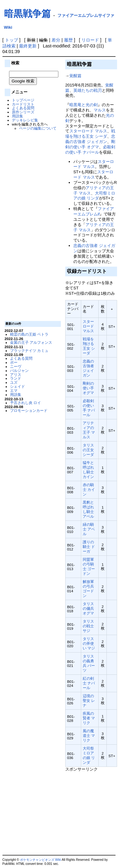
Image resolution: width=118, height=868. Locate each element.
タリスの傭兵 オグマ (88, 608)
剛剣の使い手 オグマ (90, 144)
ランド (16, 378)
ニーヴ (16, 366)
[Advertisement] (32, 225)
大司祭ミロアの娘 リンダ (94, 196)
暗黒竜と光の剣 (84, 105)
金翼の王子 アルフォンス (31, 342)
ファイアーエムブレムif (94, 211)
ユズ (14, 382)
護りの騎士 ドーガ (89, 547)
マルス (100, 110)
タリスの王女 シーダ (88, 450)
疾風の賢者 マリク (89, 718)
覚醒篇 (75, 76)
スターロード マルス (88, 131)
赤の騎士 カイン (89, 489)
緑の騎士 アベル (89, 529)
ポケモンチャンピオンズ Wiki (41, 860)
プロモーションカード (29, 410)
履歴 (68, 40)
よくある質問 (23, 108)
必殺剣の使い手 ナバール (90, 150)
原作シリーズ (23, 112)
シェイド (17, 386)
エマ (14, 390)
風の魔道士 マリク (89, 735)
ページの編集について (38, 128)
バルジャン (19, 370)
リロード (90, 40)
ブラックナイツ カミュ (29, 350)
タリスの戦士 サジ (88, 626)
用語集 (17, 116)
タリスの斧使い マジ (89, 643)
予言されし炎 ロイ (25, 403)
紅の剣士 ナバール (89, 683)
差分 (56, 40)
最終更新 (28, 46)
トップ (12, 40)
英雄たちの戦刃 (88, 90)
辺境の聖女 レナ (89, 700)
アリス (16, 375)
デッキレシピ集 (25, 120)
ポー (14, 362)
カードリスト (23, 104)
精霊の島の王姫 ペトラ (29, 334)
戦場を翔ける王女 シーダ (90, 134)
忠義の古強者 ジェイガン (90, 139)
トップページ (23, 100)
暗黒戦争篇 (27, 14)
